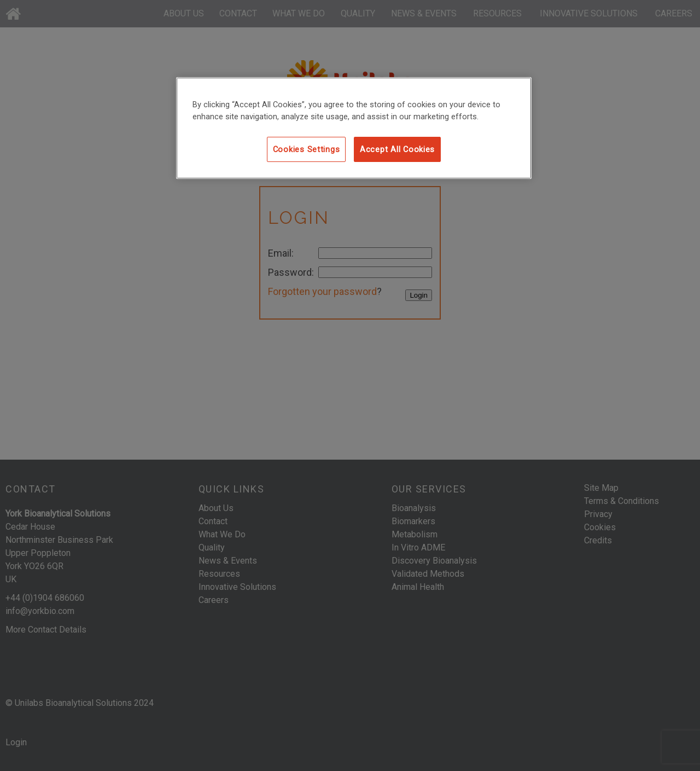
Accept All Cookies (397, 149)
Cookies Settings (307, 149)
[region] (354, 128)
